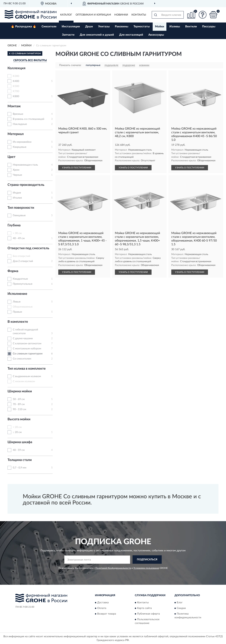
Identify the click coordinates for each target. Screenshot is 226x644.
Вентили (191, 27)
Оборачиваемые (23, 307)
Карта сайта (144, 608)
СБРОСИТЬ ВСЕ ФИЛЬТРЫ (30, 60)
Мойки (160, 27)
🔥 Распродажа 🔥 (24, 27)
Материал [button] (16, 134)
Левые (17, 302)
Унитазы (104, 27)
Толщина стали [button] (20, 460)
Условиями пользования (146, 568)
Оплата (102, 608)
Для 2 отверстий (23, 261)
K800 (16, 96)
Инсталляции (71, 27)
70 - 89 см (19, 404)
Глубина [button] (14, 225)
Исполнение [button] (17, 294)
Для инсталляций (131, 35)
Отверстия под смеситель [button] (28, 248)
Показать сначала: (70, 65)
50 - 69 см (19, 399)
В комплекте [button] (18, 322)
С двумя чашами (23, 339)
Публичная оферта (148, 614)
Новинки (121, 15)
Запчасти (68, 35)
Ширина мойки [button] (20, 391)
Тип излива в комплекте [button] (27, 369)
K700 (16, 91)
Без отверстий (21, 256)
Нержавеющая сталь (25, 165)
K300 (16, 76)
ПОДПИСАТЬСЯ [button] (147, 560)
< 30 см (17, 233)
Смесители (49, 27)
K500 (16, 86)
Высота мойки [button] (19, 419)
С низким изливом (24, 381)
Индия (17, 193)
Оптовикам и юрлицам (93, 15)
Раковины (122, 27)
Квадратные (20, 279)
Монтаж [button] (14, 106)
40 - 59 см (19, 450)
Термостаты (142, 27)
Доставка (103, 603)
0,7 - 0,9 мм (20, 468)
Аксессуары (156, 35)
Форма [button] (13, 271)
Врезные (18, 114)
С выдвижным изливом (27, 376)
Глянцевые (19, 215)
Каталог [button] (66, 15)
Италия (17, 198)
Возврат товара (107, 614)
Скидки (181, 608)
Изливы (175, 27)
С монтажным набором (27, 349)
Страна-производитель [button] (26, 185)
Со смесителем (22, 359)
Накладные (20, 124)
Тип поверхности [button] (21, 208)
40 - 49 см (19, 238)
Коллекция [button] (16, 68)
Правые (17, 312)
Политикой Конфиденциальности (113, 568)
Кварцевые (20, 147)
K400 (16, 81)
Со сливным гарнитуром (28, 354)
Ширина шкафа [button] (20, 442)
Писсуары (209, 27)
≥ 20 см (17, 432)
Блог (180, 603)
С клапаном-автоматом (27, 344)
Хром (16, 170)
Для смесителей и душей (97, 35)
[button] (202, 15)
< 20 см (17, 427)
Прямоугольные (23, 284)
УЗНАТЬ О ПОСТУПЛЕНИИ (77, 168)
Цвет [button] (11, 157)
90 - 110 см (19, 409)
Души (89, 27)
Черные (17, 175)
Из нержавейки (22, 142)
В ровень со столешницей (28, 119)
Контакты (139, 15)
